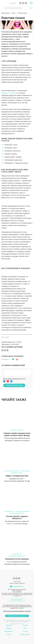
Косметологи (9, 631)
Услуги (9, 634)
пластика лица (25, 471)
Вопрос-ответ (25, 634)
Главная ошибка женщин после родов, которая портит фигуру (17, 434)
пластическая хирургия (12, 471)
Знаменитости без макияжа (17, 559)
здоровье (21, 430)
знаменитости (9, 511)
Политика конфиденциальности (11, 620)
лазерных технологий (10, 93)
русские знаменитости (17, 513)
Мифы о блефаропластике (17, 476)
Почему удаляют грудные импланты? (17, 517)
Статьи (25, 631)
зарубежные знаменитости (17, 556)
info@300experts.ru (18, 586)
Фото (25, 628)
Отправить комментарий (14, 385)
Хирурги (9, 628)
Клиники (9, 625)
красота (14, 430)
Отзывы (25, 625)
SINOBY (22, 624)
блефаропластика (17, 473)
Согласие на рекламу (23, 622)
